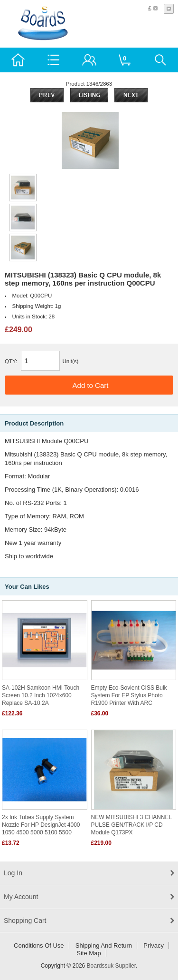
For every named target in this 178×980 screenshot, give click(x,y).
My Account (21, 897)
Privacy (154, 945)
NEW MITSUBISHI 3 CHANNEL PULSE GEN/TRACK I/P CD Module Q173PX (131, 825)
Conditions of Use (39, 945)
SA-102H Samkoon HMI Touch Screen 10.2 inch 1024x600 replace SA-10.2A (41, 695)
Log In (13, 873)
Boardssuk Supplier (111, 966)
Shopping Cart (25, 921)
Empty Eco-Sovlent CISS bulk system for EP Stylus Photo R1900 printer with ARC (129, 695)
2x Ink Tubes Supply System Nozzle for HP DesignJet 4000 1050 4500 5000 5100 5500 (41, 825)
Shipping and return (104, 945)
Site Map (89, 953)
